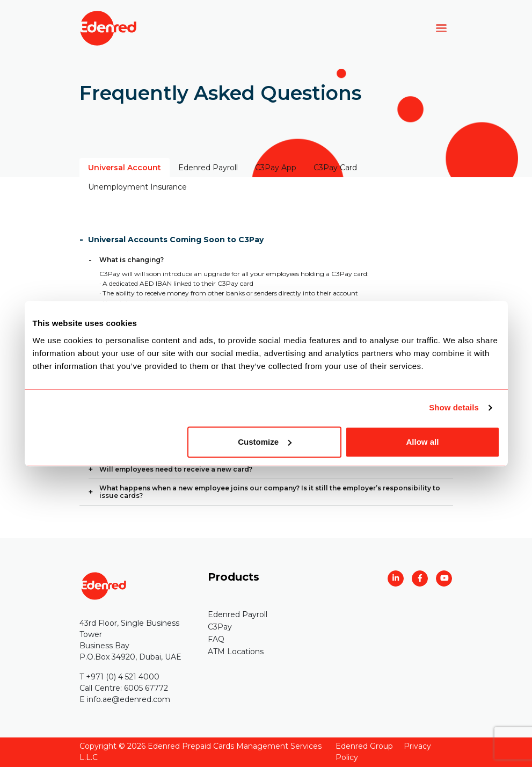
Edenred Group (364, 746)
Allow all (423, 442)
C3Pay (220, 627)
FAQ (216, 639)
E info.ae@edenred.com (125, 699)
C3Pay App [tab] (276, 168)
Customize (265, 442)
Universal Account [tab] (125, 168)
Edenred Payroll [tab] (208, 168)
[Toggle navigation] (441, 28)
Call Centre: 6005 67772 (124, 688)
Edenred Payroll (238, 614)
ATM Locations (236, 652)
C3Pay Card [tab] (335, 168)
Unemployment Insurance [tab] (137, 187)
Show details (454, 407)
